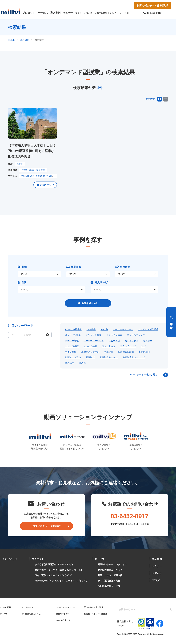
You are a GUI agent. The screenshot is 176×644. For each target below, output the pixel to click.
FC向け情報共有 (73, 329)
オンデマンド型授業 (148, 329)
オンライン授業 (94, 335)
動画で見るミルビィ (34, 614)
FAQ (5, 614)
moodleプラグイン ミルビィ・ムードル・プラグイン (62, 581)
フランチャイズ (128, 346)
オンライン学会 (73, 335)
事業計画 (109, 352)
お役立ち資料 (101, 13)
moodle (104, 329)
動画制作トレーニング (134, 357)
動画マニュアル (73, 357)
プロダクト (29, 13)
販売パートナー (63, 614)
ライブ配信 (71, 352)
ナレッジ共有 (72, 346)
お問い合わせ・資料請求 (152, 6)
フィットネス (109, 346)
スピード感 (114, 341)
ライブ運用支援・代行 (109, 581)
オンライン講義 (114, 335)
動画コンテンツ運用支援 (110, 575)
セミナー (68, 13)
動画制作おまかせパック (110, 570)
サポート (128, 13)
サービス (43, 13)
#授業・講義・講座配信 (33, 170)
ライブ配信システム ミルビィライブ (53, 575)
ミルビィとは (116, 13)
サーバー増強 (72, 341)
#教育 (20, 164)
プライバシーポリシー (66, 607)
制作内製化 (144, 352)
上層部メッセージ (90, 352)
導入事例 (55, 13)
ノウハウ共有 (90, 346)
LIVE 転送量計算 (63, 620)
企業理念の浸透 (126, 352)
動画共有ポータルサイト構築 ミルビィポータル (59, 570)
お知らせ (88, 13)
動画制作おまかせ (109, 357)
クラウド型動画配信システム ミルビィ (54, 564)
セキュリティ (132, 341)
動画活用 (70, 363)
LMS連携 (91, 329)
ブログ (78, 13)
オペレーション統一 (123, 329)
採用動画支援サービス (109, 586)
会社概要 (7, 607)
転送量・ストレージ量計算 (96, 614)
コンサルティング (136, 335)
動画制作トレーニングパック (112, 564)
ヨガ (143, 346)
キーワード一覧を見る (144, 375)
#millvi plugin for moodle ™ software (39, 176)
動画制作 (90, 357)
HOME (11, 40)
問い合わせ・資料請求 (94, 607)
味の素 (82, 363)
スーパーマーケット (94, 341)
